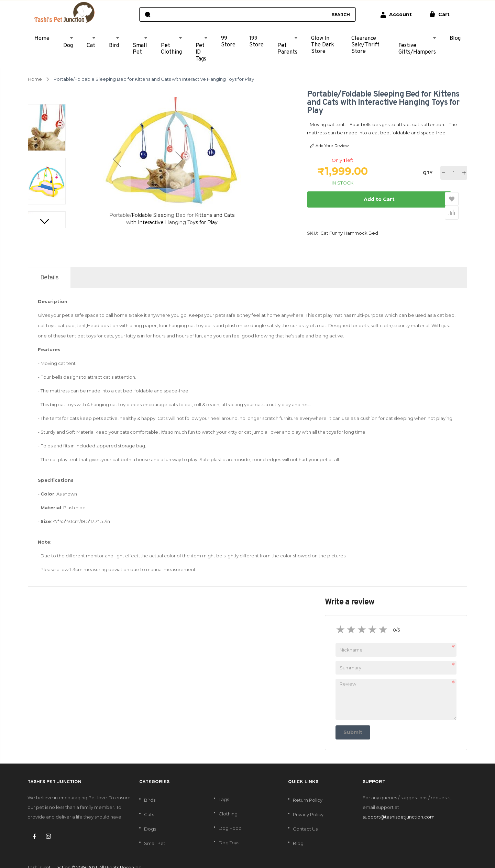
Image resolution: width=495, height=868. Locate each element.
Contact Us (305, 816)
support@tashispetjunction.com (399, 804)
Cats (149, 802)
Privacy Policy (308, 802)
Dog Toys (229, 830)
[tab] (49, 265)
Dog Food (230, 816)
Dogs (150, 816)
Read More (450, 133)
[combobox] (241, 14)
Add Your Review (329, 146)
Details (49, 265)
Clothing (228, 801)
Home (35, 79)
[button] (117, 159)
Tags (224, 787)
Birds (150, 788)
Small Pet (155, 831)
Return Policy (308, 788)
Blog (298, 831)
